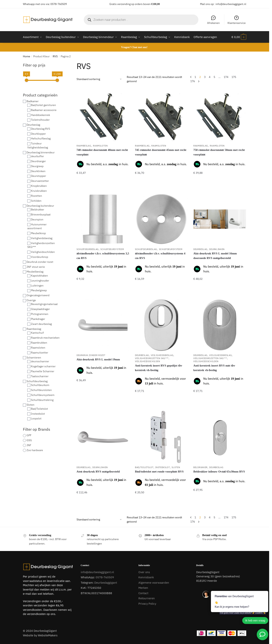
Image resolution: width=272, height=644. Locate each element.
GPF (29, 435)
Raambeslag (84, 146)
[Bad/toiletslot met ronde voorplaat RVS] (161, 437)
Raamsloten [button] (38, 348)
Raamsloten (100, 146)
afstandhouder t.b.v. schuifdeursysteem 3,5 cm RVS (103, 256)
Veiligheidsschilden (147, 361)
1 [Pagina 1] (195, 77)
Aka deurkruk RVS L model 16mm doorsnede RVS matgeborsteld (215, 256)
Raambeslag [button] (34, 329)
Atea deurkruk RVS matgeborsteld (98, 471)
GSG (29, 440)
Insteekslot (163, 467)
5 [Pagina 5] (214, 77)
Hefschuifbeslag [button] (41, 138)
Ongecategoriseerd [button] (38, 295)
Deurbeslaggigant (106, 583)
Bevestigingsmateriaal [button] (44, 304)
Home (27, 56)
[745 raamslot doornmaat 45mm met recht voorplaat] (161, 115)
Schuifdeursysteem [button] (43, 395)
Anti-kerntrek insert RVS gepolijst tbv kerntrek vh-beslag (159, 368)
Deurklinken (217, 249)
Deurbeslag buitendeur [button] (40, 206)
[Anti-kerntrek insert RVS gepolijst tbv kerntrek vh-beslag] (161, 325)
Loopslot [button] (36, 418)
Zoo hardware (35, 450)
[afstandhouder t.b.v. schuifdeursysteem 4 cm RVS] (161, 219)
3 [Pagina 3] (205, 77)
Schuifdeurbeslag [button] (37, 381)
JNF (29, 445)
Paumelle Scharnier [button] (43, 371)
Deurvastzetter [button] (40, 181)
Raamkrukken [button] (39, 343)
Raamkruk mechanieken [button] (45, 338)
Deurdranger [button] (38, 161)
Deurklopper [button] (38, 134)
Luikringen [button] (37, 286)
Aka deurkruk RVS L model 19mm (98, 359)
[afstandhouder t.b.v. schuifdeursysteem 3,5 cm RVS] (103, 219)
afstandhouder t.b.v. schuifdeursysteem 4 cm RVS (160, 256)
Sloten (176, 467)
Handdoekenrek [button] (40, 115)
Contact (143, 593)
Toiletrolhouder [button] (40, 120)
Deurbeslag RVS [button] (40, 129)
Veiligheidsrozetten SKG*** (152, 358)
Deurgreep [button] (37, 166)
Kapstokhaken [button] (39, 276)
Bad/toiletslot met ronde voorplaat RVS (159, 471)
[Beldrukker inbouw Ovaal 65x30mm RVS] (220, 437)
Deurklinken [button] (38, 171)
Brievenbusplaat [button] (41, 214)
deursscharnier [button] (40, 361)
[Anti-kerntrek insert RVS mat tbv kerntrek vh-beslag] (220, 325)
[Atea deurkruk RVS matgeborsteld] (103, 437)
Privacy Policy (147, 604)
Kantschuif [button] (37, 333)
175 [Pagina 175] (234, 77)
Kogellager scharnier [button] (43, 366)
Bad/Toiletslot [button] (39, 409)
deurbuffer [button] (37, 156)
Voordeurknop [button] (40, 257)
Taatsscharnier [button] (40, 376)
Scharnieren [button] (34, 358)
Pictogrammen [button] (40, 314)
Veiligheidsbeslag (162, 355)
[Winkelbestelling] (99, 79)
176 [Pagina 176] (193, 81)
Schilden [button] (36, 201)
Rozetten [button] (36, 196)
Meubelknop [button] (38, 233)
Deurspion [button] (37, 219)
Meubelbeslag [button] (35, 272)
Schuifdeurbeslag (88, 249)
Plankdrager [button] (38, 319)
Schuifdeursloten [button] (41, 390)
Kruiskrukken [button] (39, 191)
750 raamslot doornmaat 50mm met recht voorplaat (219, 152)
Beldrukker (200, 467)
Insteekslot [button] (38, 414)
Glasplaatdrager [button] (40, 309)
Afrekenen (213, 20)
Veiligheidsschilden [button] (43, 252)
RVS (55, 56)
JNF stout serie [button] (36, 267)
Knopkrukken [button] (39, 186)
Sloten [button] (30, 405)
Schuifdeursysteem (112, 249)
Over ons (144, 572)
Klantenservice (237, 20)
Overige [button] (31, 300)
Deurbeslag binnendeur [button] (41, 152)
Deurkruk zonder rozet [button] (40, 262)
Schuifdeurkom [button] (40, 385)
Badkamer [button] (33, 101)
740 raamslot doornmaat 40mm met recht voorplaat (102, 152)
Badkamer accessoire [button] (44, 110)
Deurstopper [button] (38, 176)
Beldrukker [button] (38, 210)
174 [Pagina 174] (226, 77)
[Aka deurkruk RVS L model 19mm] (103, 325)
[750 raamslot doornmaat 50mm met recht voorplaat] (220, 115)
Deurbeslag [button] (33, 125)
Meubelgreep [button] (39, 290)
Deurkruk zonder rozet (91, 355)
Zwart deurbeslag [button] (41, 324)
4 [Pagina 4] (210, 77)
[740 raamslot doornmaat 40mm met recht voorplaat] (103, 115)
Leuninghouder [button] (40, 281)
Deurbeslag (200, 249)
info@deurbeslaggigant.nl (231, 4)
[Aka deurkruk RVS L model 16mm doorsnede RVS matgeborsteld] (220, 219)
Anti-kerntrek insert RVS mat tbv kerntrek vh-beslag (214, 368)
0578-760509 (59, 4)
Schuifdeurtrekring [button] (42, 400)
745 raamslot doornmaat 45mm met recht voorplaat (161, 152)
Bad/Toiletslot (144, 467)
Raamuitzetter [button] (40, 353)
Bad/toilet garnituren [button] (43, 105)
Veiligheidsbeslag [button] (42, 238)
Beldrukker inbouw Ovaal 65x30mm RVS (219, 471)
